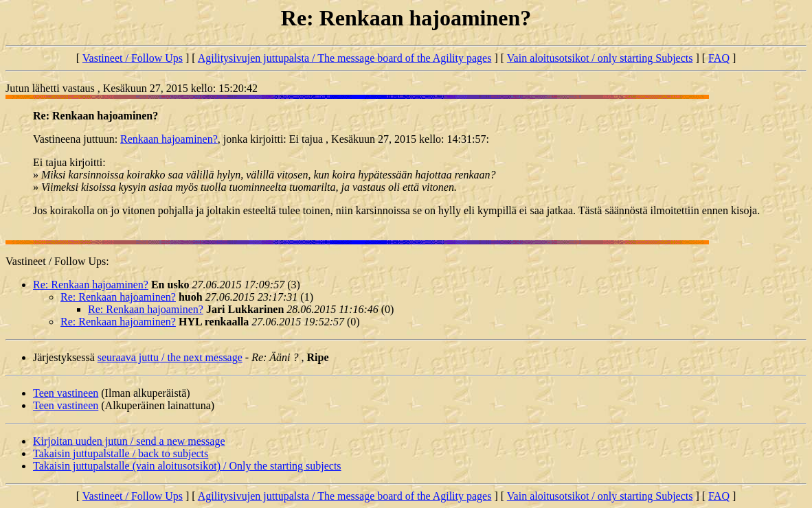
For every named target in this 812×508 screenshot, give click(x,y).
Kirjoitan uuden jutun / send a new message (129, 441)
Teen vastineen (66, 393)
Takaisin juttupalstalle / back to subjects (121, 453)
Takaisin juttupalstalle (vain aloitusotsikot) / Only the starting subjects (187, 466)
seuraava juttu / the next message (170, 357)
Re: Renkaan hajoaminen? (91, 285)
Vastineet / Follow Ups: (57, 261)
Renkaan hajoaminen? (169, 139)
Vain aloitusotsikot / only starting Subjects (600, 58)
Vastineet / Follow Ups (133, 58)
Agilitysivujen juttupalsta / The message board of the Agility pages (345, 58)
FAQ (719, 58)
